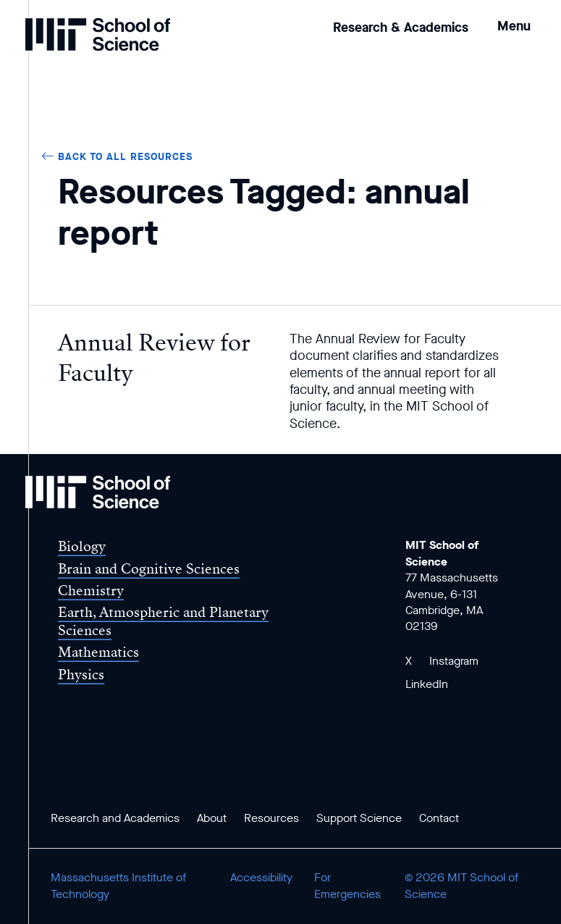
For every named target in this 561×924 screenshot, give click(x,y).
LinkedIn (427, 684)
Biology (82, 546)
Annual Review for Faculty (154, 358)
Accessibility (261, 877)
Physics (81, 675)
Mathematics (98, 652)
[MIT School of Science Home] (98, 34)
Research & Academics (401, 28)
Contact (439, 818)
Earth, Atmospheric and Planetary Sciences (163, 621)
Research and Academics (115, 818)
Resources (271, 818)
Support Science (359, 818)
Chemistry (91, 591)
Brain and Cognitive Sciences (149, 569)
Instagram (454, 661)
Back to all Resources (125, 157)
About (212, 818)
